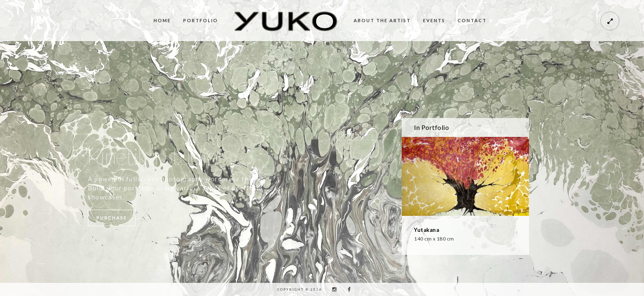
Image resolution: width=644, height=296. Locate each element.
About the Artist (382, 20)
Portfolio (201, 20)
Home (162, 20)
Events (434, 20)
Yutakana (427, 230)
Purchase (112, 218)
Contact (472, 20)
